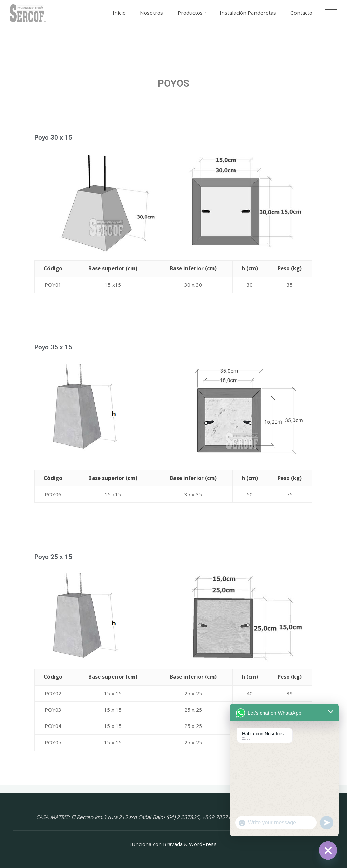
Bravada (172, 844)
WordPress (203, 844)
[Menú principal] (331, 13)
